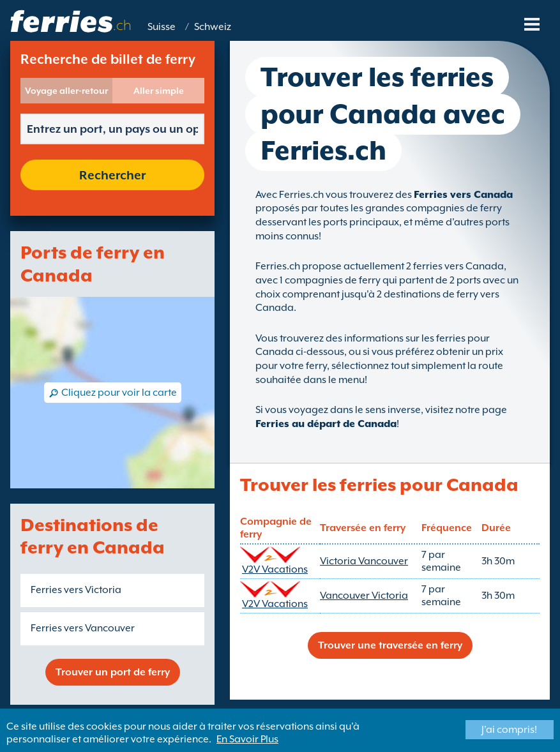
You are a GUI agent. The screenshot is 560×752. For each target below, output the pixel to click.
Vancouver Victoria (364, 596)
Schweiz (213, 27)
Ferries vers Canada (463, 195)
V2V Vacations (275, 569)
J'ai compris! (509, 730)
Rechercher (112, 175)
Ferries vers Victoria (76, 590)
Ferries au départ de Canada (326, 424)
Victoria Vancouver (364, 561)
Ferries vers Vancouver (83, 628)
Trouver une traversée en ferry (390, 645)
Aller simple (159, 91)
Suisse (162, 27)
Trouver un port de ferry (113, 672)
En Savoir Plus (247, 739)
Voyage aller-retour (66, 91)
